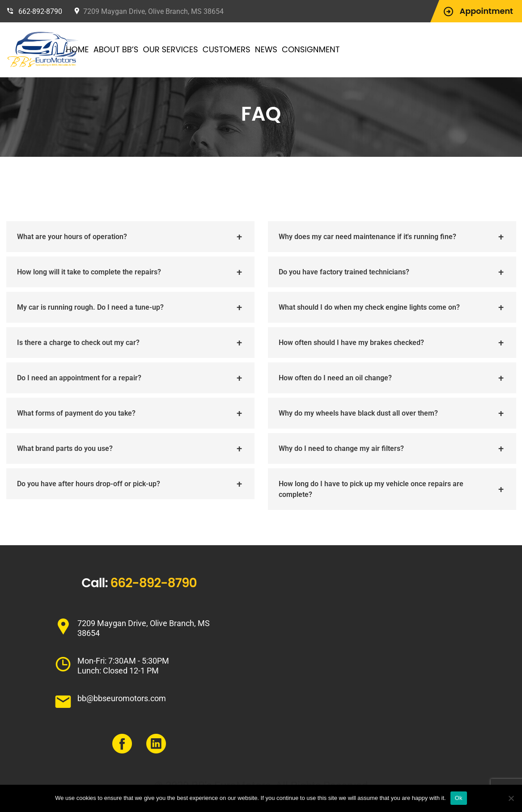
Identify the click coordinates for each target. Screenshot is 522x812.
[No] (511, 798)
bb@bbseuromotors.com (122, 698)
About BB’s (144, 49)
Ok (459, 798)
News (294, 49)
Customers (254, 49)
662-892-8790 (40, 11)
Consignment (338, 49)
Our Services (198, 49)
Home (105, 49)
